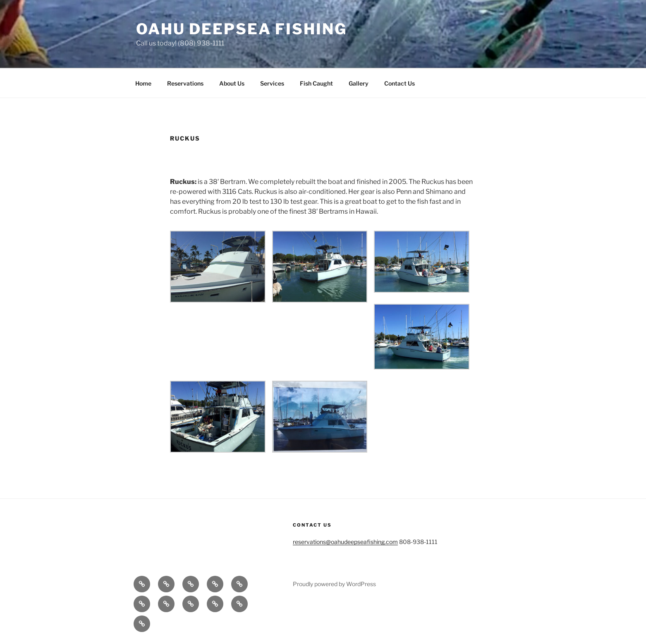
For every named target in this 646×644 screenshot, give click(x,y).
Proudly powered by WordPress (334, 584)
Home (143, 83)
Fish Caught (316, 83)
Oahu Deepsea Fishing (242, 29)
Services (272, 83)
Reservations (185, 83)
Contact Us (400, 83)
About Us (232, 83)
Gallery (359, 83)
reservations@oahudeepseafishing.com (345, 542)
